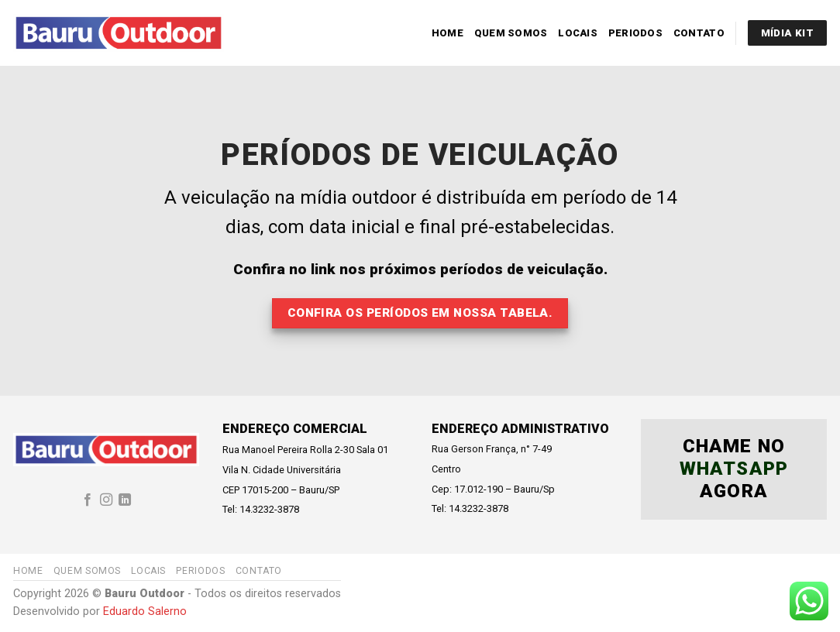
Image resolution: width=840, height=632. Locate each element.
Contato (699, 33)
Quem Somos (511, 33)
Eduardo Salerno (145, 611)
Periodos (635, 33)
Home (448, 33)
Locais (578, 33)
